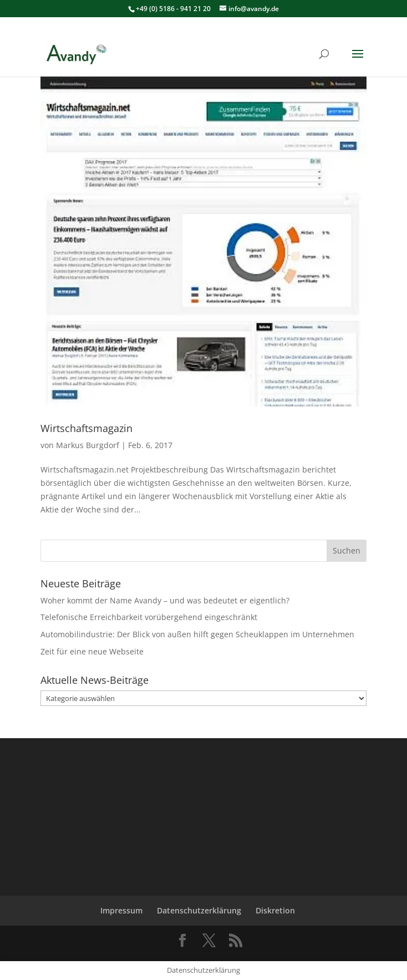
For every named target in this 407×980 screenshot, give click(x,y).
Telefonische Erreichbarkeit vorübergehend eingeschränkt (149, 617)
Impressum (121, 910)
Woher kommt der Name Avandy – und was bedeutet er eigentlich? (165, 600)
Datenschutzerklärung (199, 910)
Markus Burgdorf (88, 445)
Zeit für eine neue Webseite (92, 651)
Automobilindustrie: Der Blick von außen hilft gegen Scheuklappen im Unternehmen (197, 634)
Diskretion (275, 910)
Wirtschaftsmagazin (87, 428)
